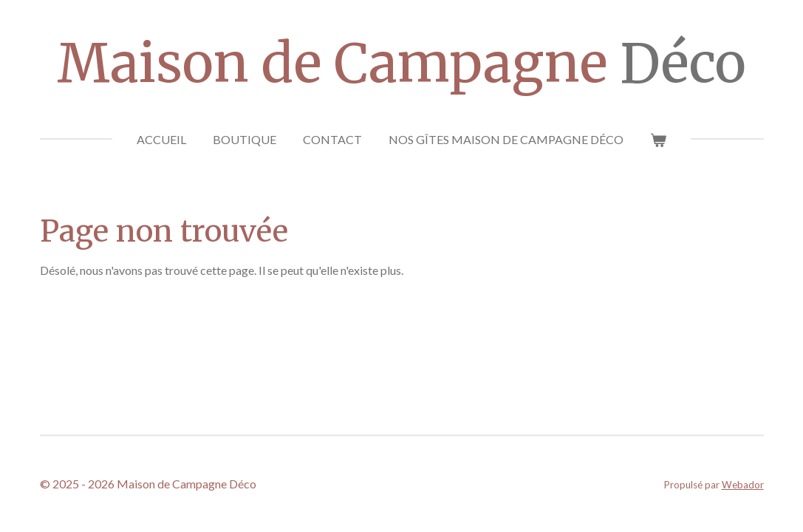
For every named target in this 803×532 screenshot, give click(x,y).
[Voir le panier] (658, 140)
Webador (743, 485)
